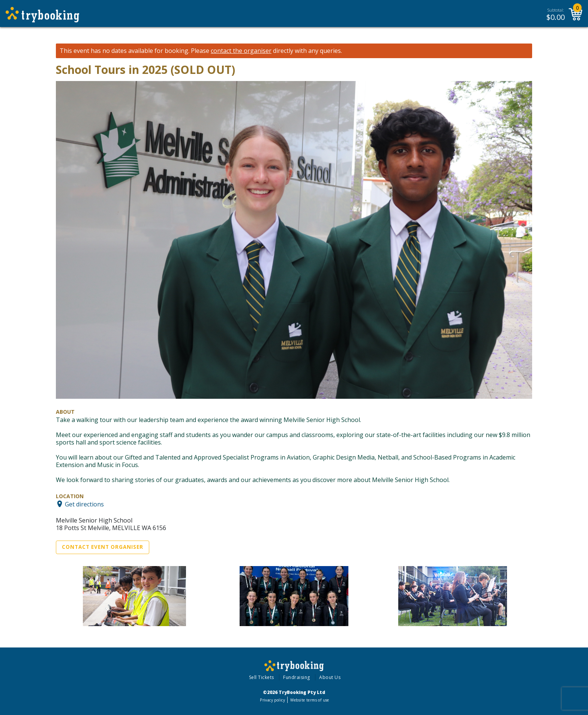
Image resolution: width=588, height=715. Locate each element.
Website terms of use (310, 700)
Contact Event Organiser (103, 547)
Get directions (84, 504)
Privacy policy (272, 700)
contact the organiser (241, 51)
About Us (330, 677)
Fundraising (297, 677)
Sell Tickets (262, 677)
